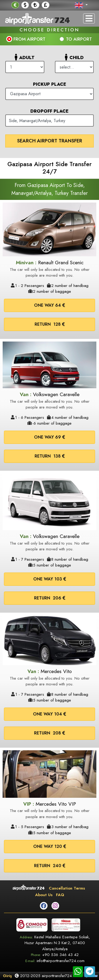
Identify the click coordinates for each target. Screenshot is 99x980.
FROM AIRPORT (29, 39)
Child (74, 57)
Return (50, 324)
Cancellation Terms (67, 888)
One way (49, 305)
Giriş (7, 976)
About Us (44, 895)
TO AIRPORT (79, 39)
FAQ (60, 895)
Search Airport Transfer (50, 141)
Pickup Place (50, 84)
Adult (25, 57)
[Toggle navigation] (89, 18)
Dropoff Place (49, 111)
